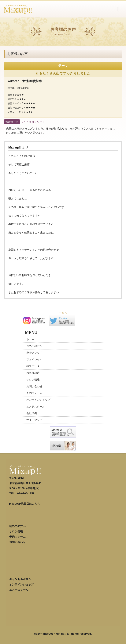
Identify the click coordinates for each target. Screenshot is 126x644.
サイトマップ (34, 420)
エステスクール (36, 407)
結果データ (33, 366)
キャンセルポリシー (22, 579)
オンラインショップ (38, 400)
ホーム (30, 339)
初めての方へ (34, 346)
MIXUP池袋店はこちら (26, 504)
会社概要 (32, 413)
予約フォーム (34, 393)
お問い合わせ (34, 386)
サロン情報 (33, 380)
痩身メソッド (34, 353)
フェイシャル (34, 359)
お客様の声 (33, 373)
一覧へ (63, 313)
